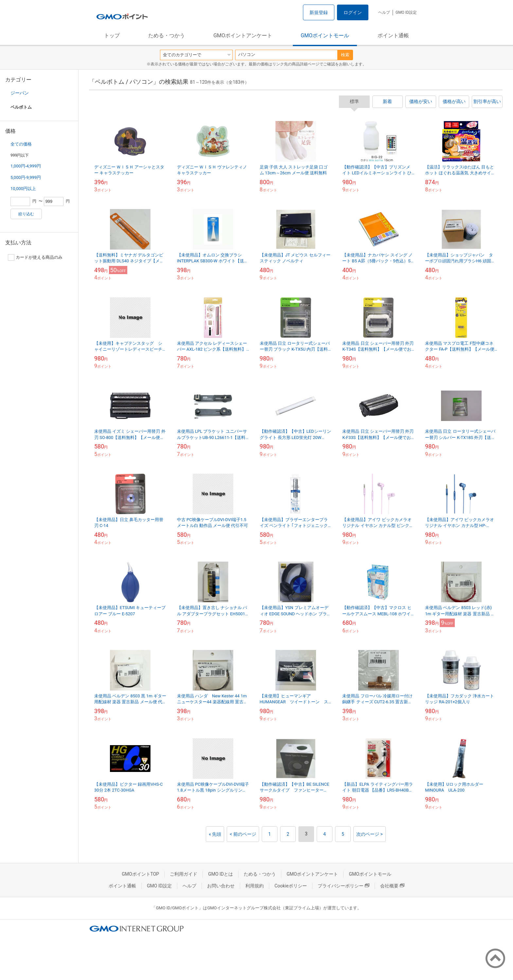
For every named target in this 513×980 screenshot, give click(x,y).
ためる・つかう (167, 35)
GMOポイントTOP (140, 874)
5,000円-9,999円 (26, 177)
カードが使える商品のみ (35, 257)
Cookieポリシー (291, 886)
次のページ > (370, 834)
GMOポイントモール (325, 35)
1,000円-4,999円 (26, 166)
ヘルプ (384, 12)
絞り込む (26, 214)
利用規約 (255, 886)
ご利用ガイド (184, 874)
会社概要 (392, 886)
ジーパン (20, 93)
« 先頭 (215, 834)
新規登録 (319, 12)
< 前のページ (243, 834)
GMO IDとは (221, 874)
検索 (345, 55)
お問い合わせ (221, 886)
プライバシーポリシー (344, 886)
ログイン (353, 12)
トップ (112, 35)
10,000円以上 (23, 189)
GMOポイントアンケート (243, 35)
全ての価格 (21, 144)
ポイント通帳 (393, 35)
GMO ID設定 (406, 12)
